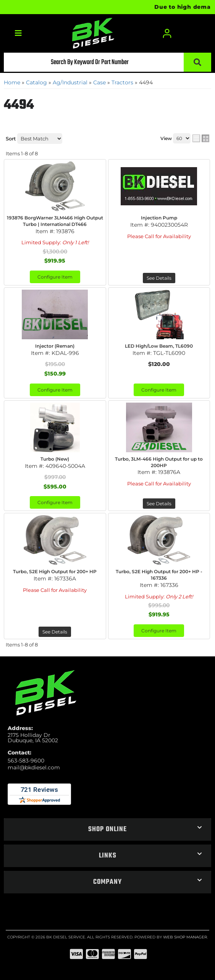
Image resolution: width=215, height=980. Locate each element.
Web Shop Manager (185, 937)
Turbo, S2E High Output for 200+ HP (55, 571)
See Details (159, 278)
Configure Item (55, 277)
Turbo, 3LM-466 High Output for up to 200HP (159, 462)
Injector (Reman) (55, 346)
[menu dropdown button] (18, 33)
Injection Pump (159, 218)
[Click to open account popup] (167, 33)
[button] (107, 62)
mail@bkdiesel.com (34, 767)
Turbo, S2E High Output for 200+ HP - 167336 (159, 575)
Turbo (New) (55, 459)
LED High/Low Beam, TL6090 (159, 346)
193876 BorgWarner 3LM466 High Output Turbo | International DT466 (55, 221)
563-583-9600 (26, 761)
